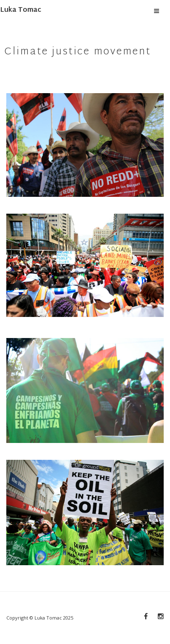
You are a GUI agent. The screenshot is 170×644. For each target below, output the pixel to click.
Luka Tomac (21, 10)
